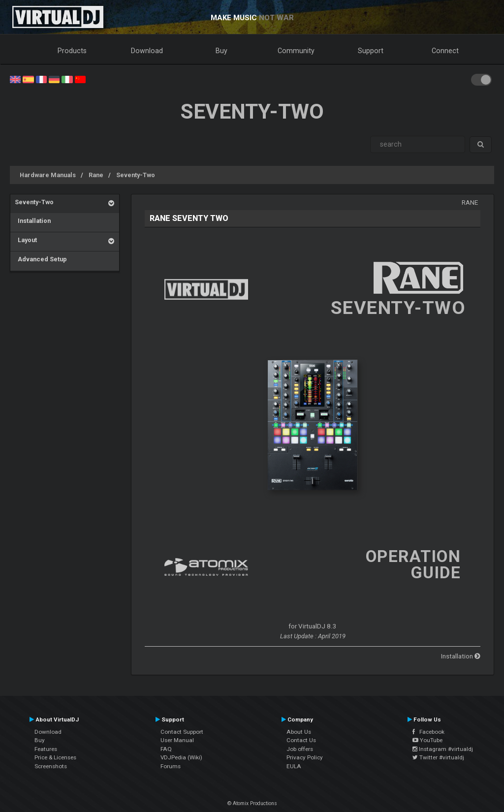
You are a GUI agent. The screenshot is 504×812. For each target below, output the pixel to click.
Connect (445, 51)
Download (147, 51)
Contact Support (182, 732)
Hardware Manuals (48, 175)
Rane (96, 175)
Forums (171, 766)
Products (72, 51)
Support (371, 51)
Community (296, 51)
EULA (294, 766)
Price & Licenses (55, 757)
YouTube (427, 740)
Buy (221, 51)
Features (46, 749)
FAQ (166, 749)
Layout (26, 240)
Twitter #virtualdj (438, 757)
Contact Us (301, 740)
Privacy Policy (305, 757)
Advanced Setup (41, 259)
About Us (299, 732)
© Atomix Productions (252, 803)
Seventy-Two (136, 175)
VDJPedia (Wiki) (181, 757)
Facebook (428, 732)
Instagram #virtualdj (443, 749)
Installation (33, 221)
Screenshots (51, 766)
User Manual (177, 740)
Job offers (300, 749)
